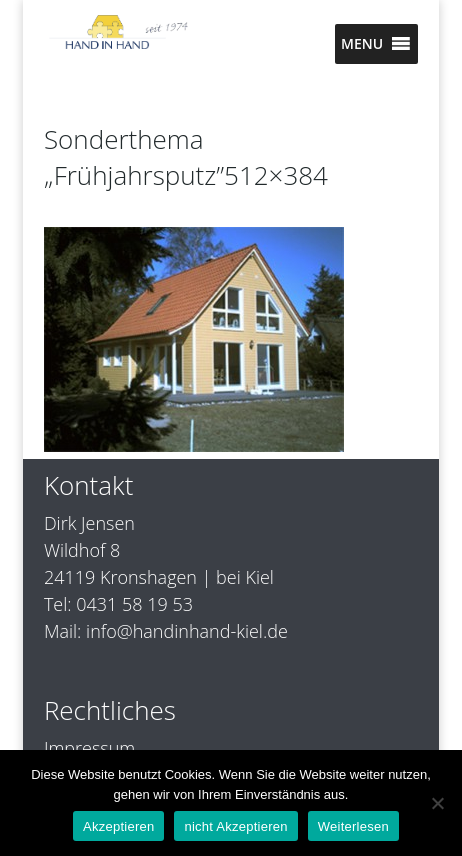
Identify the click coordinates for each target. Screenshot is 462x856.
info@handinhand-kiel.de (187, 631)
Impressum (89, 748)
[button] (362, 44)
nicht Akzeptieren (235, 826)
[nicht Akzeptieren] (437, 803)
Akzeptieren (118, 826)
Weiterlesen (353, 826)
